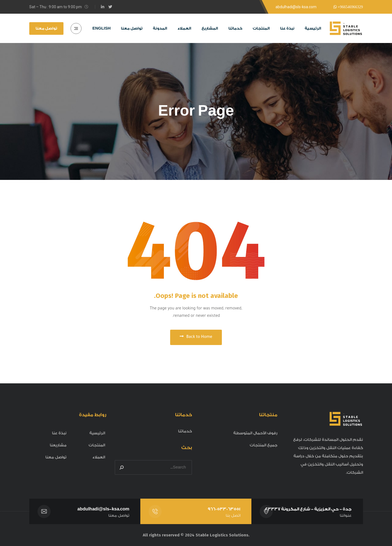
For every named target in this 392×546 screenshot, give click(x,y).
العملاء (99, 457)
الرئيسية (97, 433)
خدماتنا (185, 431)
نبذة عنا (59, 433)
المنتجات (97, 445)
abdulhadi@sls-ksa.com (103, 509)
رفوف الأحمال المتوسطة (255, 433)
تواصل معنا (46, 28)
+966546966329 (350, 7)
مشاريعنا (58, 445)
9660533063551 (224, 509)
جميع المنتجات (264, 445)
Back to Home (196, 337)
